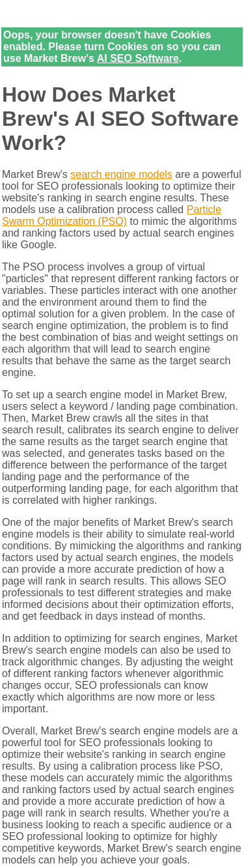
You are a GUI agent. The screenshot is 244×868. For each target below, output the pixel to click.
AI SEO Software (138, 58)
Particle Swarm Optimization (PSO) (112, 215)
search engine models (121, 174)
